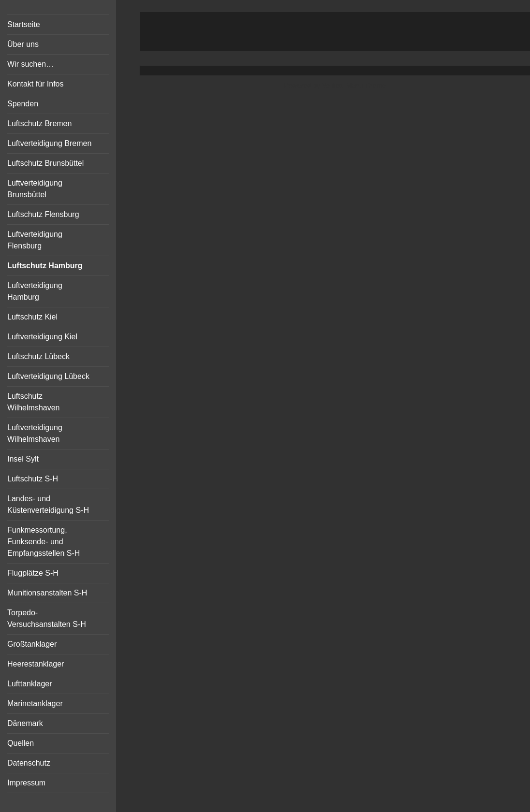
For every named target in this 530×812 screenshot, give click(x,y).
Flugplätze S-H (33, 573)
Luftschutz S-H (33, 479)
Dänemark (25, 723)
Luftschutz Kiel (32, 317)
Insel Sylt (23, 459)
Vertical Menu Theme (354, 86)
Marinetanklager (35, 703)
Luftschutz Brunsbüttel (45, 163)
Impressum (26, 783)
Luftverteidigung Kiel (42, 337)
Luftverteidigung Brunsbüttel (35, 189)
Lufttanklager (30, 684)
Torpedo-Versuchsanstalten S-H (47, 618)
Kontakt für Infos (36, 84)
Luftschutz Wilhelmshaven (33, 402)
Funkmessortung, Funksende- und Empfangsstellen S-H (44, 542)
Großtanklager (32, 644)
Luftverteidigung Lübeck (48, 376)
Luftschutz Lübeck (38, 356)
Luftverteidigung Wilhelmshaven (35, 433)
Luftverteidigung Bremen (49, 143)
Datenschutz (29, 763)
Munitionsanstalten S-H (47, 593)
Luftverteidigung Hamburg (35, 291)
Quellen (21, 743)
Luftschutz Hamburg (45, 266)
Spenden (23, 104)
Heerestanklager (36, 664)
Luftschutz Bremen (39, 123)
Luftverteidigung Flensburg (35, 240)
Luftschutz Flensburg (43, 214)
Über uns (23, 44)
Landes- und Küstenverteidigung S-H (48, 504)
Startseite (24, 24)
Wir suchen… (30, 64)
